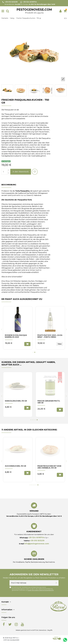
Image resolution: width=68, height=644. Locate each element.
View (60, 408)
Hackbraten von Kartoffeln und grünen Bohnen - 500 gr (49, 468)
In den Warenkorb (21, 172)
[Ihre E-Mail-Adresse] (32, 583)
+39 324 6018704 (36, 538)
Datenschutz (43, 630)
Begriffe (50, 630)
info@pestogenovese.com (37, 544)
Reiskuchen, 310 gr (13, 466)
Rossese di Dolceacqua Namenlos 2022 (48, 336)
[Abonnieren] (56, 583)
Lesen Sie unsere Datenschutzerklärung (40, 590)
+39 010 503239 (37, 541)
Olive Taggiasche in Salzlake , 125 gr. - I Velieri (17, 336)
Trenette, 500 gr (45, 401)
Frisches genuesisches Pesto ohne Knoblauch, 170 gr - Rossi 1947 (18, 403)
